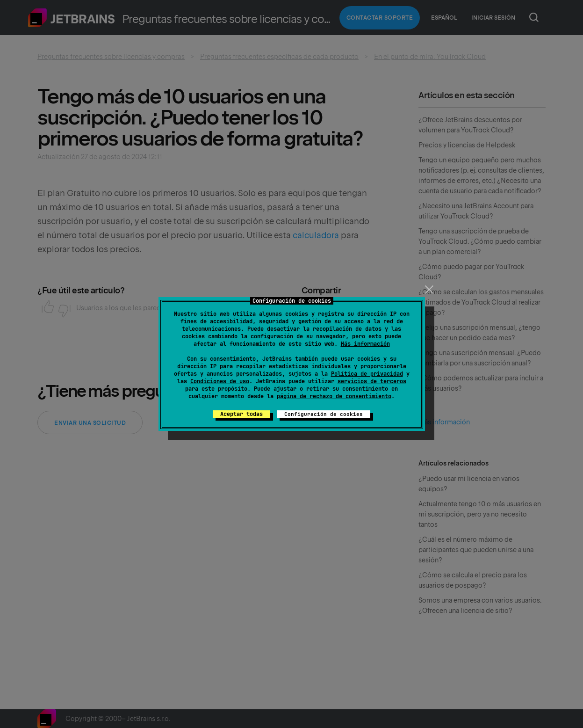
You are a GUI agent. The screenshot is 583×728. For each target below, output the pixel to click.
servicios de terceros (372, 381)
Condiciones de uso (220, 381)
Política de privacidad (367, 374)
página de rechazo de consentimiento (334, 396)
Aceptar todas (241, 414)
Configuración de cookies (324, 414)
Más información (365, 344)
